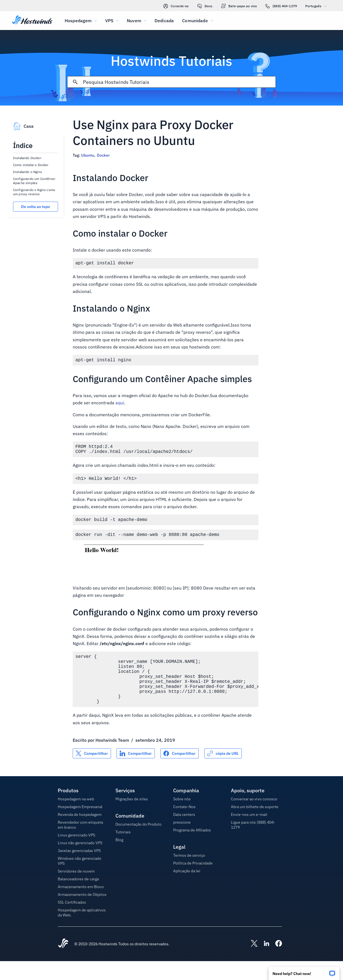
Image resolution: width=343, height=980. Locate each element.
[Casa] (32, 21)
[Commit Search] (75, 82)
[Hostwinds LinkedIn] (264, 963)
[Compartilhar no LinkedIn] (136, 772)
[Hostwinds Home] (63, 963)
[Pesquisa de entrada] (179, 82)
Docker (103, 155)
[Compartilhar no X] (92, 772)
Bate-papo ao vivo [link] (239, 6)
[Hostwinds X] (251, 963)
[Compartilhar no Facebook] (180, 772)
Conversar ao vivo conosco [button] (254, 818)
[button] (304, 972)
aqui (120, 405)
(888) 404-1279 (281, 6)
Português (317, 6)
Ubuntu (88, 155)
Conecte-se (176, 6)
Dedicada (164, 21)
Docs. (205, 6)
